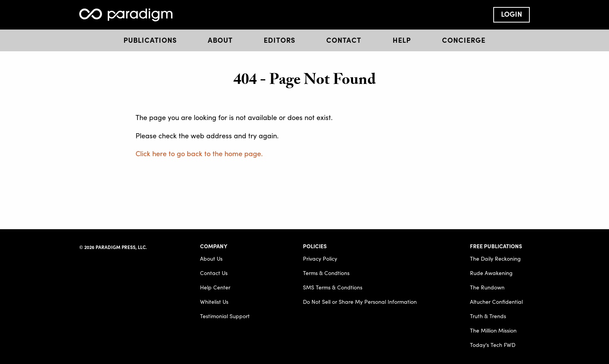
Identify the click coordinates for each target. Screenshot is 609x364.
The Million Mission (493, 330)
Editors (279, 40)
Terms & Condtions (326, 273)
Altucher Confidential (496, 302)
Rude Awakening (491, 273)
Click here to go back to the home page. (199, 153)
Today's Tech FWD (493, 345)
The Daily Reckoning (495, 259)
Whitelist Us (214, 302)
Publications (150, 40)
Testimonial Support (225, 316)
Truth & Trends (488, 316)
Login (512, 14)
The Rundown (487, 287)
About (220, 40)
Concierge (464, 40)
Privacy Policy (320, 259)
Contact (344, 40)
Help (402, 40)
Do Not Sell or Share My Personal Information (360, 302)
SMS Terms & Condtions (333, 287)
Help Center (215, 287)
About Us (211, 259)
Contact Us (214, 273)
